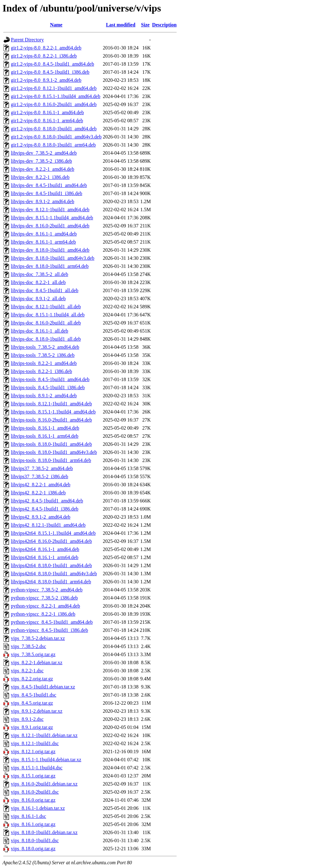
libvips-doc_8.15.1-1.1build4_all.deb (48, 315)
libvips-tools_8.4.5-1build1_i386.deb (48, 387)
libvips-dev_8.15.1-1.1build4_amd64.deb (52, 218)
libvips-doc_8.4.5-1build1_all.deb (45, 290)
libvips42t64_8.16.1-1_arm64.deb (45, 557)
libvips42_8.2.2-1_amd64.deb (41, 485)
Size (145, 25)
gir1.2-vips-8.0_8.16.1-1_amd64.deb (47, 112)
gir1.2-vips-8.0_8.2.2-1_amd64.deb (46, 48)
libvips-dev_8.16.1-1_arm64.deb (43, 242)
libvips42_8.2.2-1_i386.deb (38, 493)
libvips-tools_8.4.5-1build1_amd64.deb (50, 379)
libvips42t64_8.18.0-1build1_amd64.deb (51, 565)
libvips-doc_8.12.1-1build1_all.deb (46, 307)
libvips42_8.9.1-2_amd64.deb (41, 517)
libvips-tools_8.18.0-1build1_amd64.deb (51, 444)
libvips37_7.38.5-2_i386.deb (39, 476)
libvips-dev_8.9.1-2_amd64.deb (43, 201)
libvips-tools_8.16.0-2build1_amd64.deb (51, 420)
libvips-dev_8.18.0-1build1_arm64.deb (50, 266)
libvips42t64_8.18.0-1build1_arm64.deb (51, 582)
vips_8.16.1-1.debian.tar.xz (38, 808)
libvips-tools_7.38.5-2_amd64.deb (45, 347)
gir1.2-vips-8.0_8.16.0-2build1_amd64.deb (54, 104)
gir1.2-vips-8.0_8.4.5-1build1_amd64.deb (52, 64)
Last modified (121, 25)
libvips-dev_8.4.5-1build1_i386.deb (47, 193)
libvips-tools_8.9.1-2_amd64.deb (44, 396)
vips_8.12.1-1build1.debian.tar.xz (44, 735)
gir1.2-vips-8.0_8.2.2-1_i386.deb (44, 56)
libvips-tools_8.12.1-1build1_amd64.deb (51, 404)
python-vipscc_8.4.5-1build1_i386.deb (49, 630)
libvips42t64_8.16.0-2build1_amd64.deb (51, 541)
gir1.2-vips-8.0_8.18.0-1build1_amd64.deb (54, 129)
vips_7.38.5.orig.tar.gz (33, 654)
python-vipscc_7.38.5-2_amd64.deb (47, 590)
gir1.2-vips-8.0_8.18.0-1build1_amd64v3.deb (56, 137)
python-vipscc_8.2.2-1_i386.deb (43, 614)
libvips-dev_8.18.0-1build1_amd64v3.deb (53, 258)
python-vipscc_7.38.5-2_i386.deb (44, 598)
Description (164, 25)
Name (56, 25)
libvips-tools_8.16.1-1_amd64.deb (45, 428)
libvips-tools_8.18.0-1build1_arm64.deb (51, 460)
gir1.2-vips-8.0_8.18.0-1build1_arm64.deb (53, 145)
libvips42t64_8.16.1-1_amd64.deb (45, 549)
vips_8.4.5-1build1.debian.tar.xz (43, 687)
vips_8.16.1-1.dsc (28, 816)
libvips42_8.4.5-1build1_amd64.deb (47, 501)
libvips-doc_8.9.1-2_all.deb (38, 299)
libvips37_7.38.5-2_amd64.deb (42, 468)
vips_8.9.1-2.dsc (27, 719)
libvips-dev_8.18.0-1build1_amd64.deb (50, 250)
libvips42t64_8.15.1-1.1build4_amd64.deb (53, 533)
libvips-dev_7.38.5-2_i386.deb (41, 161)
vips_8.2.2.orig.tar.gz (32, 679)
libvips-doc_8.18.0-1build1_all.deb (46, 339)
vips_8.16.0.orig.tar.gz (33, 800)
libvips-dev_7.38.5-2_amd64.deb (44, 153)
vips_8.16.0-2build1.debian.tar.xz (44, 784)
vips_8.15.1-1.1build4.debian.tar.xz (46, 760)
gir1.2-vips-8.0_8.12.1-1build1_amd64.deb (54, 88)
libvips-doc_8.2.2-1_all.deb (38, 282)
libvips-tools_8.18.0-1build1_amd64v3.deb (54, 452)
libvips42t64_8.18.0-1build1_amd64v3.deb (54, 574)
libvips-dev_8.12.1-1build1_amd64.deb (50, 210)
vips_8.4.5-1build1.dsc (34, 695)
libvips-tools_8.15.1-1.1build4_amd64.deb (53, 412)
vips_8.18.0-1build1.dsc (35, 840)
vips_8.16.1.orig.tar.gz (33, 824)
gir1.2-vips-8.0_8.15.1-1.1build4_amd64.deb (56, 96)
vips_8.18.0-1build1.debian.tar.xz (44, 832)
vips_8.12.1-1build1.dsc (35, 743)
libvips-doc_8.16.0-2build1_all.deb (46, 323)
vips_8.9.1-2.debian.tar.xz (37, 711)
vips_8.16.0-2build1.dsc (35, 792)
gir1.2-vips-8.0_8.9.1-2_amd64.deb (46, 80)
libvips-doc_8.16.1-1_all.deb (39, 331)
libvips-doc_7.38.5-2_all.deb (39, 274)
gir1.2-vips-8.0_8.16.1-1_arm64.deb (47, 121)
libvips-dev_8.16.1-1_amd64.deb (44, 234)
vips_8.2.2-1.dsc (27, 671)
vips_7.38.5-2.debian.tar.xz (38, 638)
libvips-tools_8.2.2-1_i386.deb (41, 371)
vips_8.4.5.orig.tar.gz (32, 703)
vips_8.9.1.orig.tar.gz (32, 727)
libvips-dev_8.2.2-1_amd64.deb (43, 169)
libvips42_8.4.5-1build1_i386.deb (45, 509)
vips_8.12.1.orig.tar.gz (33, 751)
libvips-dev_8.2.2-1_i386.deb (40, 177)
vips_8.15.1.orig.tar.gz (33, 776)
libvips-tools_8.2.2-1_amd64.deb (44, 363)
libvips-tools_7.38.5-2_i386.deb (43, 355)
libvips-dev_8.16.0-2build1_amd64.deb (50, 226)
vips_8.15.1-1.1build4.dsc (37, 768)
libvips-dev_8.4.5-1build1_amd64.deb (49, 185)
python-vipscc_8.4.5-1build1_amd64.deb (52, 622)
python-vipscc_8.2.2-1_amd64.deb (45, 606)
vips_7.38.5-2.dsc (28, 646)
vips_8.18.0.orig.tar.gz (33, 849)
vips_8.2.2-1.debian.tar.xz (37, 663)
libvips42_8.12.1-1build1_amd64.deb (48, 525)
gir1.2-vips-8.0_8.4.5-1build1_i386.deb (50, 72)
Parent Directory (27, 40)
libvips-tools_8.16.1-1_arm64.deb (45, 436)
